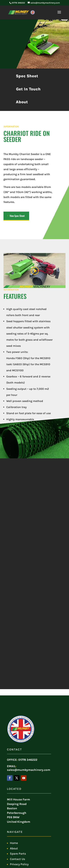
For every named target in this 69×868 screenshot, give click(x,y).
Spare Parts (18, 854)
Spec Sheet (27, 76)
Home (14, 843)
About (22, 102)
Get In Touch (28, 89)
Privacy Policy (19, 864)
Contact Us (18, 859)
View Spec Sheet (17, 216)
